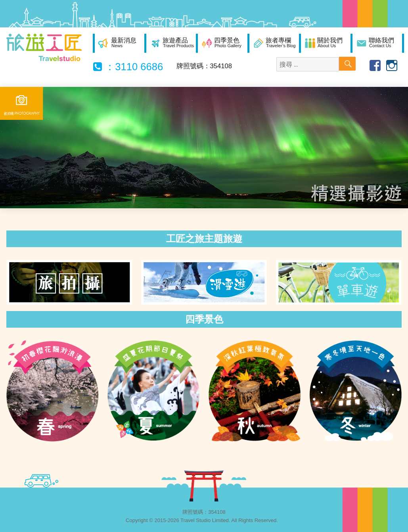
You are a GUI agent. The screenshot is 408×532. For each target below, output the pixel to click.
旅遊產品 (178, 42)
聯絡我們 (381, 42)
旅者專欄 (281, 42)
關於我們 (330, 42)
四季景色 (228, 42)
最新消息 (124, 42)
